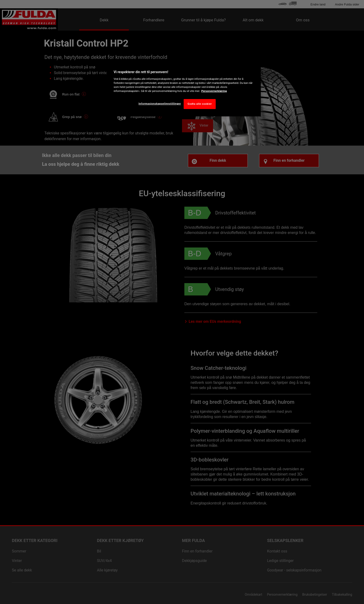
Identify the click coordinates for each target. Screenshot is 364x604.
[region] (184, 88)
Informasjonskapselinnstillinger (160, 104)
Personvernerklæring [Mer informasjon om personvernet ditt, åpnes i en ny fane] (214, 91)
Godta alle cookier (200, 104)
